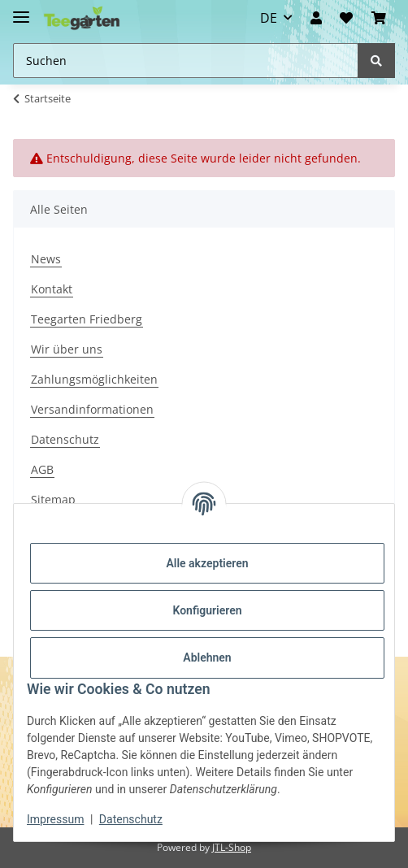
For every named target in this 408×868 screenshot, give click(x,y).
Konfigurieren (207, 610)
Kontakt (52, 289)
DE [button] (269, 18)
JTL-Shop (232, 847)
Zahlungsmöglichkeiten (94, 379)
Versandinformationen (92, 409)
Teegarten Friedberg (87, 319)
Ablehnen (207, 658)
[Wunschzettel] (346, 18)
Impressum (55, 819)
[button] (316, 18)
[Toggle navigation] (21, 10)
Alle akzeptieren (207, 563)
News (46, 259)
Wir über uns (67, 349)
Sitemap (53, 499)
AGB (42, 469)
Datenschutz (65, 439)
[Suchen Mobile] (186, 61)
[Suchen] (376, 61)
